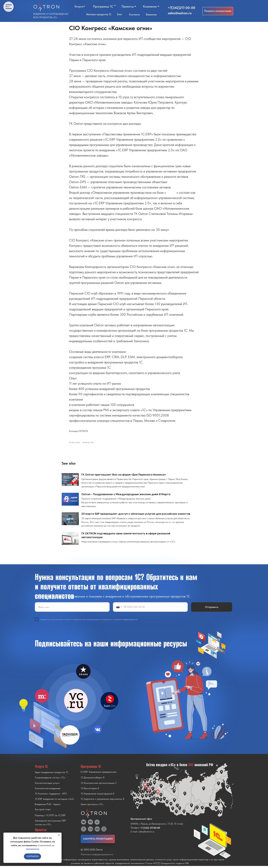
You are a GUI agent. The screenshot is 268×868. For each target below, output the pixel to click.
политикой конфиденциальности (126, 621)
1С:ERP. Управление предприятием (98, 774)
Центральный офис (141, 821)
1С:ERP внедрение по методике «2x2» (55, 801)
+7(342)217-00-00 (182, 8)
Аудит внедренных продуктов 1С (52, 774)
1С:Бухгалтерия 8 (90, 790)
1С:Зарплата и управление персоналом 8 (102, 801)
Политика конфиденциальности (97, 856)
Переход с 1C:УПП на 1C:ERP (50, 817)
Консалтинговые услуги (47, 785)
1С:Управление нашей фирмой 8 (98, 796)
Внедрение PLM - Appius (48, 806)
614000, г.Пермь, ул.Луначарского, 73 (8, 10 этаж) (157, 826)
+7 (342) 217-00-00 (150, 830)
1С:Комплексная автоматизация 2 (99, 785)
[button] (218, 11)
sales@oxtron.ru (180, 13)
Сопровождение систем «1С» (50, 780)
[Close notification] (59, 835)
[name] (72, 609)
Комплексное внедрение (48, 790)
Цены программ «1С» (92, 806)
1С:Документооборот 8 (93, 780)
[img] (76, 703)
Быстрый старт (43, 811)
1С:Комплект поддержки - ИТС (51, 796)
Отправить (212, 609)
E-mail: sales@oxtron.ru (143, 834)
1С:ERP (171, 194)
